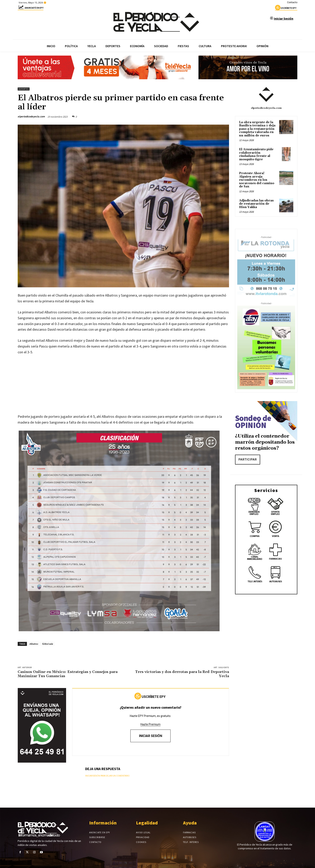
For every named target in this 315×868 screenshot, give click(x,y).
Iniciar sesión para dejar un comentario (107, 776)
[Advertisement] (123, 388)
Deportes (24, 89)
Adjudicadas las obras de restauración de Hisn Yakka (256, 204)
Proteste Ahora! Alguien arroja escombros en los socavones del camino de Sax (257, 180)
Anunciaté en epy (31, 9)
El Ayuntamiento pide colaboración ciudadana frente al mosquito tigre (256, 154)
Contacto (292, 2)
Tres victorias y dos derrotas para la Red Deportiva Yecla (182, 674)
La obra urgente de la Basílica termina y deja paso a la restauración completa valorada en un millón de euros (257, 129)
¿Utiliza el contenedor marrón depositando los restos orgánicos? (265, 442)
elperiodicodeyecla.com (31, 116)
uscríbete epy (286, 9)
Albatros (34, 644)
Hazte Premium (150, 724)
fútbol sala (47, 644)
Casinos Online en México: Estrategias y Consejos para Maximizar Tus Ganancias (68, 674)
